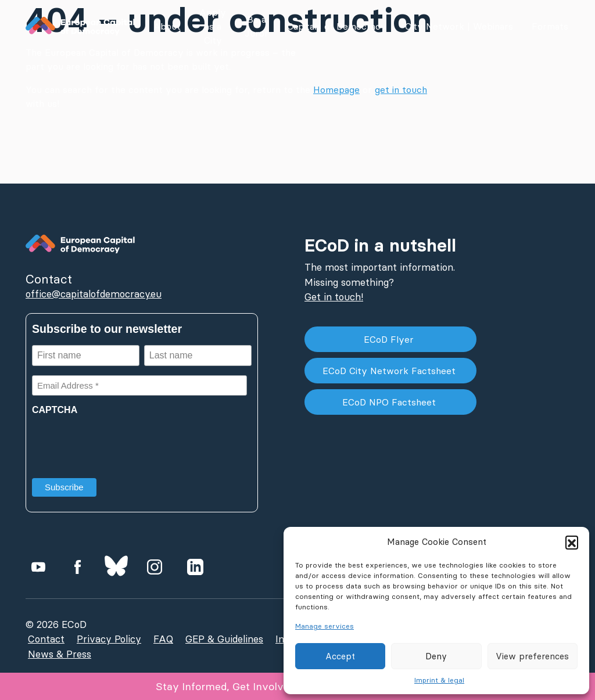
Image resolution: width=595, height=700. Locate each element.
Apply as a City (213, 26)
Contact (46, 639)
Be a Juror (257, 26)
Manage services (325, 626)
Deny (436, 656)
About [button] (167, 26)
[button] (572, 542)
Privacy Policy (109, 639)
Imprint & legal (439, 680)
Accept (340, 656)
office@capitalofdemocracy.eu (94, 294)
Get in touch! (334, 297)
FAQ (163, 639)
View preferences (532, 656)
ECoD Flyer (390, 339)
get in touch (401, 89)
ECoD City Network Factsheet (390, 371)
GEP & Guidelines (224, 639)
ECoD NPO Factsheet (390, 402)
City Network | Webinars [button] (459, 26)
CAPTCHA (55, 410)
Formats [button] (550, 26)
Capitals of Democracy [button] (337, 26)
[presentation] (120, 443)
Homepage (336, 89)
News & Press (60, 654)
